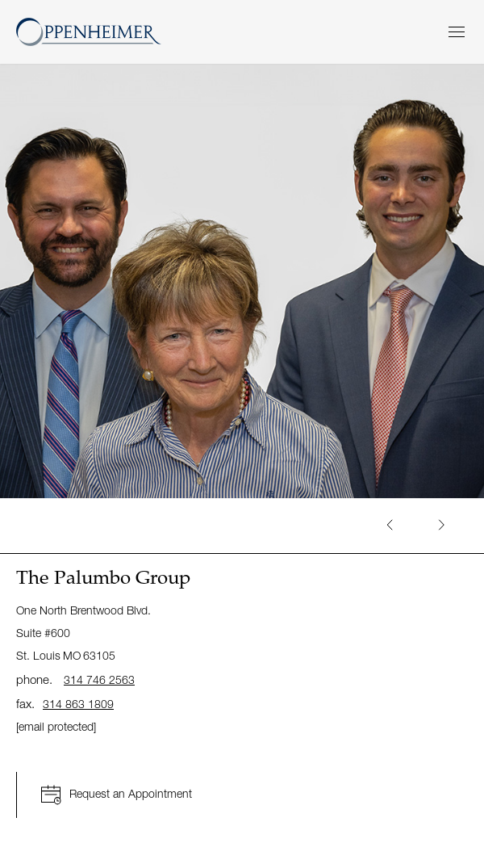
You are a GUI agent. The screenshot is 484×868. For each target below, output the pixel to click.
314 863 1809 (78, 704)
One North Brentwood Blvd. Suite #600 (83, 633)
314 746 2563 (99, 679)
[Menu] (457, 32)
